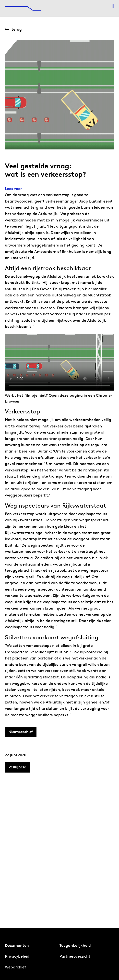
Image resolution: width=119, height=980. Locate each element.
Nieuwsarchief (21, 732)
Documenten (17, 945)
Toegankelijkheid (75, 945)
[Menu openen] (113, 6)
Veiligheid (18, 767)
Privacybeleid (17, 956)
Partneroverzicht (75, 956)
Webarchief (15, 967)
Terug (13, 29)
